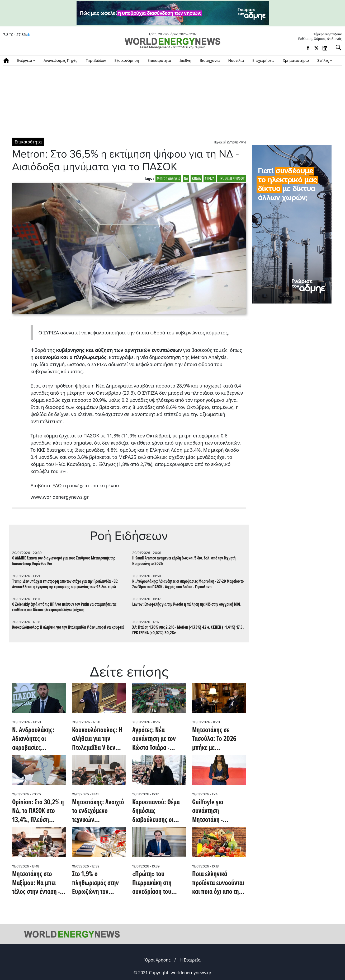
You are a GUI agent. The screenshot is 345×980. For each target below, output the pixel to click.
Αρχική (8, 60)
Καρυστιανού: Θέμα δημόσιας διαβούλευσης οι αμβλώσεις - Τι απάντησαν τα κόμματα (156, 812)
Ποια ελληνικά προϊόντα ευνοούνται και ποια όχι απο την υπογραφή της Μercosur (218, 883)
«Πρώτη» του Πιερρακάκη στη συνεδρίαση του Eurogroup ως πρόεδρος (152, 883)
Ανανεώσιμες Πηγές (60, 60)
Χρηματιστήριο (296, 60)
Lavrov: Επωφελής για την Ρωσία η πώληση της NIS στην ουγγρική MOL (186, 605)
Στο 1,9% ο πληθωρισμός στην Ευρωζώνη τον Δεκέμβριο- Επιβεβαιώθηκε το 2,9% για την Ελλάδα (97, 883)
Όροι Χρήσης (157, 960)
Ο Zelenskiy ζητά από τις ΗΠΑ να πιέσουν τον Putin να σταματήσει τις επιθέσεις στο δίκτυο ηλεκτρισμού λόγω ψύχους (64, 607)
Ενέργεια (25, 60)
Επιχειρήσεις (263, 60)
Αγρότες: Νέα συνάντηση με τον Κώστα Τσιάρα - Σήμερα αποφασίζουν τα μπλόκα (159, 739)
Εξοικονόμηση (127, 60)
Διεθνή (186, 60)
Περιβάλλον (96, 60)
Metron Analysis (168, 179)
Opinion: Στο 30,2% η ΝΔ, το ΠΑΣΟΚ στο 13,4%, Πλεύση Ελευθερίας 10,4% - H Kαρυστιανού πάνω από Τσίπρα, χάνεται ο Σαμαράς (38, 812)
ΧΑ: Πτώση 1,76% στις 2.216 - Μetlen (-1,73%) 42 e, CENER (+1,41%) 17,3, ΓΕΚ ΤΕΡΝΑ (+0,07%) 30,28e (188, 630)
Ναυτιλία (236, 60)
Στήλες (323, 60)
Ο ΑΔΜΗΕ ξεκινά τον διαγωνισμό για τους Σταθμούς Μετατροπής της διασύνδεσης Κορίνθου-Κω (64, 561)
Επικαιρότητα (159, 60)
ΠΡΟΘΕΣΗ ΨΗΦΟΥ (232, 179)
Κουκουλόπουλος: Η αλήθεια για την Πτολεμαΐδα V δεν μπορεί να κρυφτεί (68, 627)
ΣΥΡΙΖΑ (210, 179)
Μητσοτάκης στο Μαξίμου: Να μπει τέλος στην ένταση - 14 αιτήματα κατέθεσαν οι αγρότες (39, 883)
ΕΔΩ (57, 486)
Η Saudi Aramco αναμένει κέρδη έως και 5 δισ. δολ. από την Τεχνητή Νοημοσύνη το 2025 (184, 561)
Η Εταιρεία (190, 960)
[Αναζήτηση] (336, 48)
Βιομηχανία (210, 60)
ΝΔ (186, 179)
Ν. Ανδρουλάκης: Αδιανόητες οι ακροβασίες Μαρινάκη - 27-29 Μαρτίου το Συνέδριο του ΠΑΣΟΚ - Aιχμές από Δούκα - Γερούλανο (188, 584)
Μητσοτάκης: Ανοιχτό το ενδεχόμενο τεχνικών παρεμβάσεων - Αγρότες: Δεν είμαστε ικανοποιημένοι (98, 812)
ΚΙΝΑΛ (196, 179)
